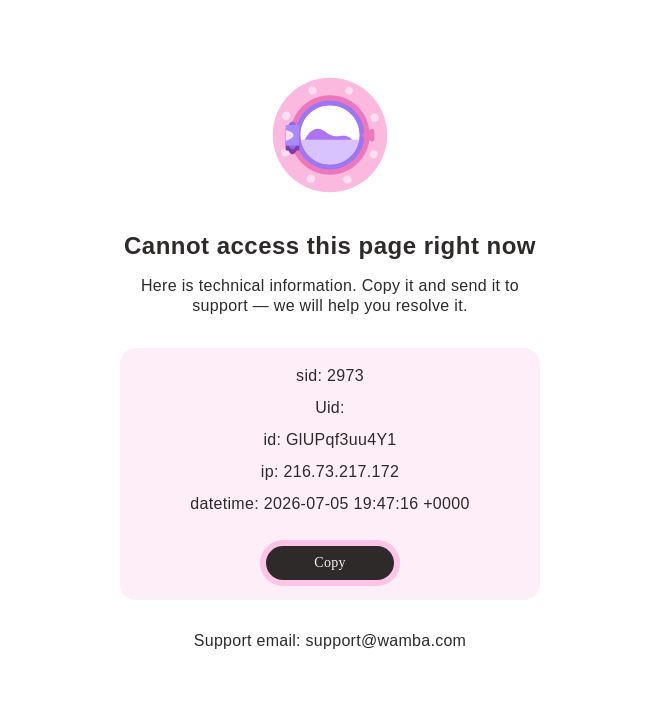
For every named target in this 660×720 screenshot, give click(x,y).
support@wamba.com (386, 640)
